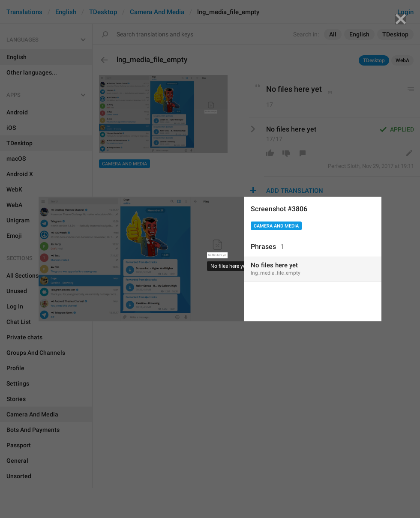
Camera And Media (276, 226)
